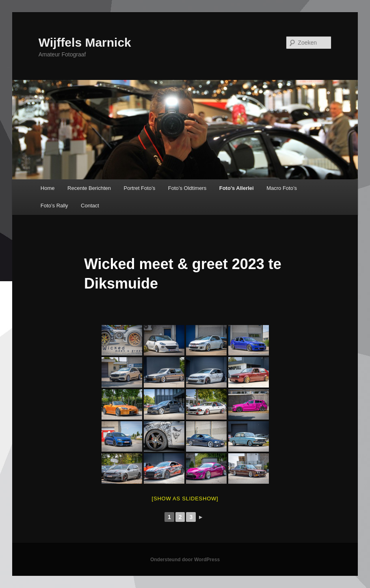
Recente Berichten (89, 188)
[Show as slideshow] (185, 499)
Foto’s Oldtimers (187, 188)
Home (48, 188)
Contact (90, 206)
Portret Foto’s (140, 188)
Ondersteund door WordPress (185, 560)
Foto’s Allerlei (237, 188)
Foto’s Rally (54, 206)
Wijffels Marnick (85, 42)
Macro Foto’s (282, 188)
